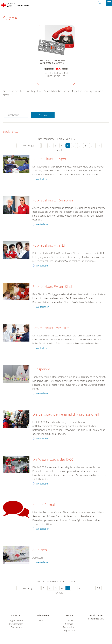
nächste (59, 150)
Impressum (69, 631)
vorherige (29, 146)
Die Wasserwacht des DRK (53, 460)
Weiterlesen (43, 179)
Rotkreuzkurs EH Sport (50, 159)
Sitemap (69, 624)
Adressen (40, 550)
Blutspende (41, 369)
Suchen (43, 115)
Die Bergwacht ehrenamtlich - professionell (66, 414)
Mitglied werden (16, 621)
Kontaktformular (45, 505)
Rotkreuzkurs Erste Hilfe (51, 328)
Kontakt (69, 621)
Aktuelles (43, 621)
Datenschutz (69, 627)
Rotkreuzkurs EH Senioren (53, 200)
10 (98, 146)
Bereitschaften (16, 624)
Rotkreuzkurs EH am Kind (52, 287)
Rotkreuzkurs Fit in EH (49, 245)
